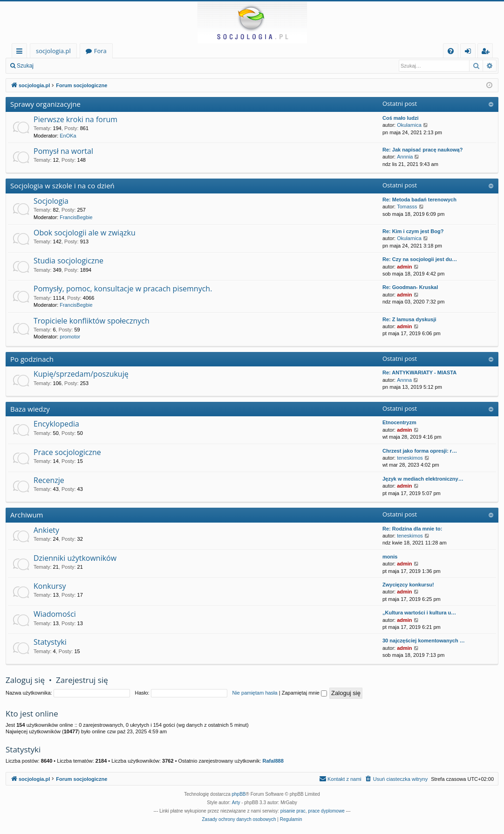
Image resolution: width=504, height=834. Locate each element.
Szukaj (25, 66)
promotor (70, 337)
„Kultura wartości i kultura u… (419, 613)
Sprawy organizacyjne (45, 104)
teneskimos (410, 458)
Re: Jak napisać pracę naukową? (422, 150)
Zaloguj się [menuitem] (470, 52)
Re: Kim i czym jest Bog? (413, 231)
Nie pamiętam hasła (255, 693)
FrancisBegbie (76, 217)
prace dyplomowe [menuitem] (326, 811)
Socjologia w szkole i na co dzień (62, 186)
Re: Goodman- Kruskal (410, 287)
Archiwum (27, 515)
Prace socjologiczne (67, 452)
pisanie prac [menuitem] (293, 811)
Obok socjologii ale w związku (85, 233)
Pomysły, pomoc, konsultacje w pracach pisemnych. (123, 289)
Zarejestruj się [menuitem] (488, 52)
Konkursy (50, 586)
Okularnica (409, 125)
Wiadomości (55, 614)
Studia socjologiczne (68, 261)
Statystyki (50, 642)
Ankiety (46, 530)
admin (404, 267)
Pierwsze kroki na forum (75, 119)
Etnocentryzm (399, 422)
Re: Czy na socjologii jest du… (420, 259)
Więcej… (21, 52)
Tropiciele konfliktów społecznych (92, 321)
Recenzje (49, 480)
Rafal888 (273, 761)
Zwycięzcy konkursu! (408, 585)
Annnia (405, 157)
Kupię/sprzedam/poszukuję (81, 374)
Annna (404, 380)
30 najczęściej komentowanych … (424, 641)
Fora (100, 51)
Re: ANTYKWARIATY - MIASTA (419, 372)
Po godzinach (32, 359)
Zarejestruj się (106, 66)
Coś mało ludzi (401, 118)
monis (390, 557)
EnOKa (68, 136)
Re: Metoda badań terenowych (419, 200)
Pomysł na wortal (63, 151)
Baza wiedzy (30, 409)
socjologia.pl (53, 51)
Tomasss (407, 207)
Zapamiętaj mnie (304, 693)
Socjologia (51, 201)
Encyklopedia (56, 424)
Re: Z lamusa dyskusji (409, 319)
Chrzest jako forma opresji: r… (420, 451)
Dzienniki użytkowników (75, 558)
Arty (236, 803)
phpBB (239, 794)
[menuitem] (451, 51)
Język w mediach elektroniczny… (423, 479)
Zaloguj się (61, 66)
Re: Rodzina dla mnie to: (412, 529)
